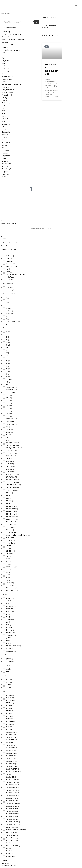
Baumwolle (6, 132)
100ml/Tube (10, 540)
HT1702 (9, 713)
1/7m (8, 408)
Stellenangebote (27, 219)
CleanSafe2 (10, 264)
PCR (3, 113)
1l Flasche (10, 543)
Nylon (4, 58)
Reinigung (6, 87)
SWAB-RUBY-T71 (12, 769)
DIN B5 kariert (11, 509)
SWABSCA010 (11, 761)
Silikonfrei (5, 119)
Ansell (8, 269)
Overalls (5, 42)
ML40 (8, 851)
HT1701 (9, 711)
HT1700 (9, 708)
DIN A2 (9, 495)
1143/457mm (11, 419)
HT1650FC (10, 721)
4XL (8, 350)
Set (7, 843)
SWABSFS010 (11, 764)
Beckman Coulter (12, 266)
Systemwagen (7, 103)
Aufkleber (5, 166)
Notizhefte (6, 74)
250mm (9, 432)
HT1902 (9, 727)
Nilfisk (8, 272)
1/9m (8, 414)
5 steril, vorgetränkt (13, 321)
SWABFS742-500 (12, 790)
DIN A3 (9, 498)
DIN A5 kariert (11, 519)
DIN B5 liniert (11, 506)
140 (8, 564)
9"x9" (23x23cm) (12, 443)
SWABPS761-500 (12, 809)
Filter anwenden (7, 250)
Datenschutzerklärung (9, 209)
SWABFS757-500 (12, 787)
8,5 (7, 374)
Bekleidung (6, 32)
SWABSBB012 (11, 740)
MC (3, 108)
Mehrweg (5, 100)
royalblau (10, 609)
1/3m (8, 398)
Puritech (9, 261)
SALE (4, 127)
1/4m (8, 400)
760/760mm (11, 392)
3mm (8, 682)
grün (8, 604)
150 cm (9, 554)
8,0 (7, 369)
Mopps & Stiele (7, 95)
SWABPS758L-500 (12, 803)
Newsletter (66, 207)
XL (7, 342)
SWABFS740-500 (12, 795)
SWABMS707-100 (12, 819)
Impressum (5, 204)
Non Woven (6, 150)
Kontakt (65, 202)
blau (8, 643)
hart (8, 672)
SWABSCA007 (11, 756)
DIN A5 (9, 501)
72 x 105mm (11, 525)
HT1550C (9, 706)
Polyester (5, 61)
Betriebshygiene (8, 169)
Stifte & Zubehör (8, 76)
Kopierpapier (7, 71)
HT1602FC (10, 724)
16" (7, 356)
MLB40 (9, 853)
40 (7, 577)
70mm (9, 687)
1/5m (8, 403)
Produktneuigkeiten (49, 202)
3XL (8, 348)
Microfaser (6, 135)
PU (3, 140)
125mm (9, 429)
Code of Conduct (27, 207)
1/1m (8, 416)
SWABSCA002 (11, 745)
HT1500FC (10, 695)
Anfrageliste (46, 211)
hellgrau (9, 611)
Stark (4, 121)
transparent (10, 651)
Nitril (4, 55)
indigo (8, 617)
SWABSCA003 (11, 748)
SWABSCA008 (11, 758)
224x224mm (11, 451)
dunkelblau (10, 606)
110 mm (9, 583)
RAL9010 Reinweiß (13, 646)
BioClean (9, 256)
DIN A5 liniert (11, 514)
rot (7, 641)
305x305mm (11, 453)
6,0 (7, 361)
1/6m (8, 406)
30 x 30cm (10, 464)
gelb (8, 638)
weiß (8, 601)
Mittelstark (6, 111)
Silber (8, 625)
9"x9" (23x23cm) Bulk (14, 448)
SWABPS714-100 (12, 811)
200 (8, 569)
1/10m (9, 379)
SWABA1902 (11, 774)
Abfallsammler (7, 164)
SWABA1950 (11, 777)
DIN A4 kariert (11, 517)
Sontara (9, 280)
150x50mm (10, 527)
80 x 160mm (11, 522)
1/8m (8, 411)
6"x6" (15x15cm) (12, 480)
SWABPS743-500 (12, 806)
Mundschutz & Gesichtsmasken (13, 39)
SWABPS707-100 (12, 814)
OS (7, 353)
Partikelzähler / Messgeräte (11, 84)
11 (7, 382)
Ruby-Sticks (6, 142)
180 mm (9, 585)
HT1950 (9, 729)
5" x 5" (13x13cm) (12, 490)
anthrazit (9, 648)
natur (8, 614)
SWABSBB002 (11, 735)
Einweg (5, 98)
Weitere (5, 158)
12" (7, 437)
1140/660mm (11, 387)
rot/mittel (10, 633)
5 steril (9, 313)
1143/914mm (11, 421)
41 (7, 580)
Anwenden (6, 860)
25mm (9, 546)
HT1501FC (10, 698)
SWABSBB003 (11, 737)
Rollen (4, 106)
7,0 (7, 366)
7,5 (7, 371)
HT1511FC (10, 703)
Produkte (45, 207)
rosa (8, 622)
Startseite (45, 18)
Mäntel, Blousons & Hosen (11, 37)
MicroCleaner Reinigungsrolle (52, 69)
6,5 (7, 363)
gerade (9, 659)
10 (7, 427)
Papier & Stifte (7, 69)
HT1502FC (10, 700)
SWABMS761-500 (12, 822)
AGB (3, 214)
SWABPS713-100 (12, 817)
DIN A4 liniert (11, 511)
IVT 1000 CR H (11, 840)
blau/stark (10, 630)
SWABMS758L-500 (13, 824)
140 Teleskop (11, 567)
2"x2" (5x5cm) (11, 477)
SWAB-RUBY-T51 (12, 766)
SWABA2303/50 (12, 780)
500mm (9, 435)
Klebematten (7, 66)
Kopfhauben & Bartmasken (11, 34)
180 (8, 559)
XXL (8, 345)
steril (8, 308)
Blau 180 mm (11, 588)
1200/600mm (11, 390)
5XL (8, 385)
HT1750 (9, 719)
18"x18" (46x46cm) (13, 488)
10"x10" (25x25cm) (13, 482)
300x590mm (11, 456)
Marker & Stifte (7, 79)
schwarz (9, 619)
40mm (9, 685)
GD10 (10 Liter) (11, 835)
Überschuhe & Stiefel (9, 45)
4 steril (9, 311)
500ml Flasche (11, 532)
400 (8, 561)
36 (7, 572)
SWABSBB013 (11, 743)
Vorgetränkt (6, 156)
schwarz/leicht (11, 635)
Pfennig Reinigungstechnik (15, 274)
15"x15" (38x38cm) (13, 485)
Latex (4, 53)
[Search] (36, 22)
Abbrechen (5, 863)
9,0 (7, 377)
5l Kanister (10, 538)
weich (8, 669)
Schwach (5, 116)
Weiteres (5, 47)
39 (7, 575)
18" (7, 358)
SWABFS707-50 (12, 798)
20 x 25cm (10, 461)
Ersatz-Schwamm (12, 846)
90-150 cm (10, 551)
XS (7, 332)
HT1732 (9, 716)
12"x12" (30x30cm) (13, 445)
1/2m (8, 395)
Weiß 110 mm (11, 590)
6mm (8, 679)
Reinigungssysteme (9, 92)
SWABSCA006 (11, 753)
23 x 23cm (10, 466)
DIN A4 (9, 493)
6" (7, 440)
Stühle (4, 177)
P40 (8, 848)
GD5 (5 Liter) (11, 832)
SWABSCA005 (11, 751)
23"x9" (9, 458)
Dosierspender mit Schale (15, 830)
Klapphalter (10, 856)
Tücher (4, 145)
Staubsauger (6, 124)
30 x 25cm (10, 472)
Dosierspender (11, 827)
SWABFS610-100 (12, 793)
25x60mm (10, 530)
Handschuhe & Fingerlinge (11, 50)
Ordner (5, 82)
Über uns (25, 202)
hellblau (9, 598)
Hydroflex (9, 277)
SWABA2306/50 (12, 782)
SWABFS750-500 (12, 785)
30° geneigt (10, 661)
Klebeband (6, 174)
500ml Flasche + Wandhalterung (17, 535)
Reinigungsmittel (8, 90)
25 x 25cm (10, 469)
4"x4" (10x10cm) (12, 474)
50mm (9, 548)
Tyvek (8, 258)
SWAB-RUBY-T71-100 (13, 772)
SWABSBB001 (11, 732)
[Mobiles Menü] (75, 6)
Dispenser (6, 172)
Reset (14, 250)
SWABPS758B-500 (12, 801)
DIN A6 (9, 503)
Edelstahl (9, 627)
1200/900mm (11, 424)
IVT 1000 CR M (11, 838)
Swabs (4, 129)
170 (8, 556)
